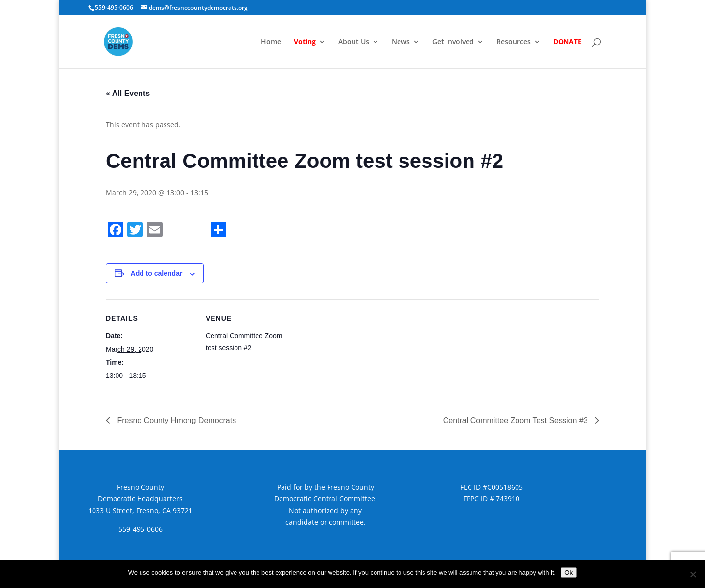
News (401, 42)
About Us (354, 42)
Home (271, 42)
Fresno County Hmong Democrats (176, 420)
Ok (569, 573)
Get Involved (453, 42)
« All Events (128, 93)
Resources (514, 42)
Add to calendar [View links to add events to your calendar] (157, 273)
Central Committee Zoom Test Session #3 (517, 420)
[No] (693, 574)
